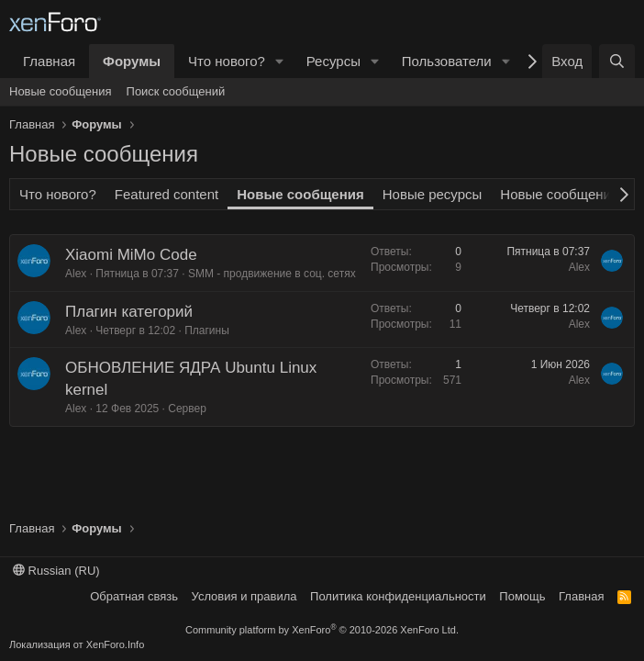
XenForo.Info (116, 644)
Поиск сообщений (176, 91)
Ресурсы (333, 61)
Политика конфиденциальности (398, 596)
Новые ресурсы (433, 194)
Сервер (187, 409)
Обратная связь (134, 596)
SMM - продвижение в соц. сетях (272, 274)
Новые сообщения (61, 91)
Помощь (522, 596)
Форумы (132, 61)
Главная (49, 61)
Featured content (167, 194)
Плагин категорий (129, 312)
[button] (280, 61)
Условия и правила (244, 596)
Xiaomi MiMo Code (131, 255)
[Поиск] (617, 61)
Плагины (207, 330)
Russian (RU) (56, 571)
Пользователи (447, 61)
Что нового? (227, 61)
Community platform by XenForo (322, 630)
